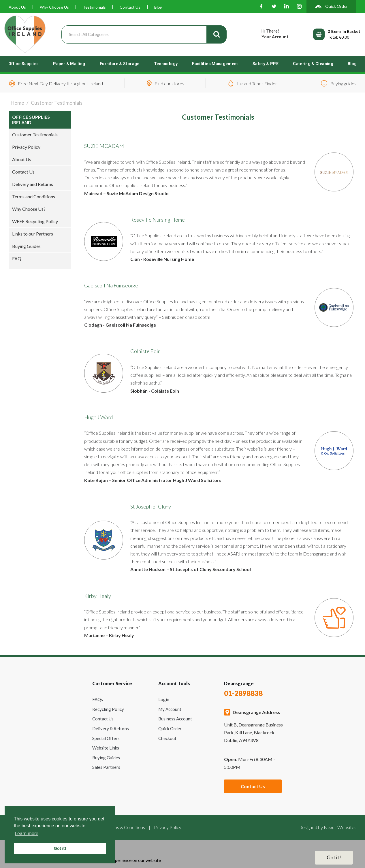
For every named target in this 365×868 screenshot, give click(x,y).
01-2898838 (243, 693)
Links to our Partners (33, 234)
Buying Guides (26, 246)
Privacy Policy (26, 147)
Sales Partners (106, 767)
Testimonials (94, 7)
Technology (166, 64)
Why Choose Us (54, 7)
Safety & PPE (266, 64)
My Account (170, 709)
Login (164, 699)
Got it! (334, 857)
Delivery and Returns (33, 184)
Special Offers (106, 738)
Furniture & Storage (120, 64)
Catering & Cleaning (313, 64)
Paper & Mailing (69, 64)
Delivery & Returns (111, 728)
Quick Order (170, 728)
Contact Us (130, 7)
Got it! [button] (60, 848)
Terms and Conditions (34, 196)
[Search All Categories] (144, 34)
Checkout (167, 738)
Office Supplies (23, 64)
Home (17, 103)
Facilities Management (215, 64)
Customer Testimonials (35, 134)
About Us (17, 7)
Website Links (106, 748)
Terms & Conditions (126, 827)
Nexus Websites (340, 827)
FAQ (17, 258)
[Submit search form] (217, 34)
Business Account (175, 719)
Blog (158, 7)
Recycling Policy (108, 709)
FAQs (98, 699)
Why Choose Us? (29, 209)
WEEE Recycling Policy (35, 221)
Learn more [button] (27, 834)
